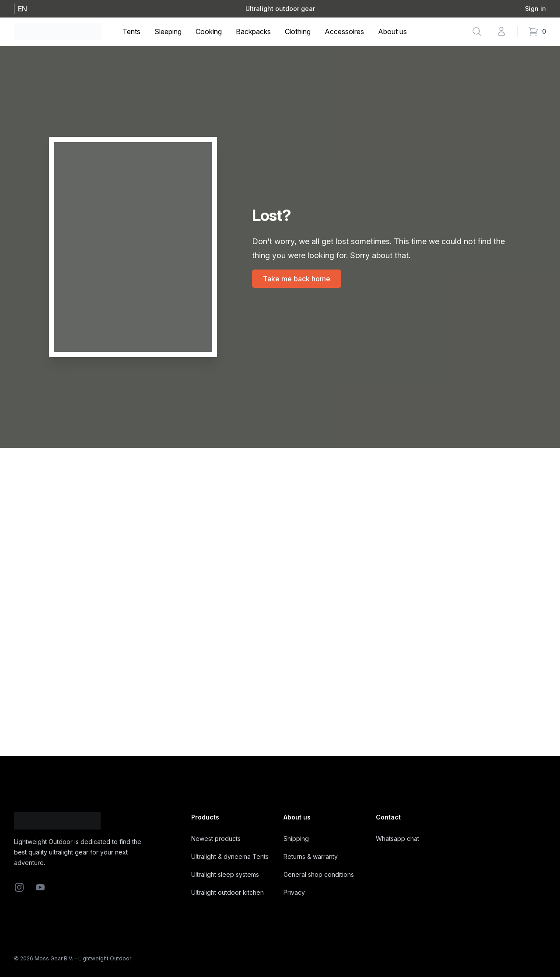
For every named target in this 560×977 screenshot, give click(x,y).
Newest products (216, 839)
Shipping (296, 839)
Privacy (294, 892)
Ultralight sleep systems (225, 874)
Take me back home (297, 279)
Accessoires (344, 32)
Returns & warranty (311, 856)
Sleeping (168, 32)
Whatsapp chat (397, 839)
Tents (131, 32)
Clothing (298, 32)
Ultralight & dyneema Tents (230, 856)
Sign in (535, 9)
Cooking (209, 32)
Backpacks (253, 32)
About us (392, 32)
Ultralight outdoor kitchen (227, 892)
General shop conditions (319, 874)
